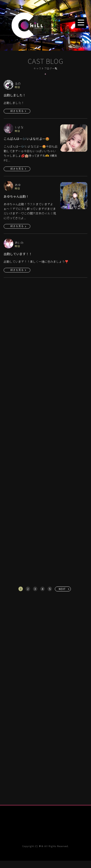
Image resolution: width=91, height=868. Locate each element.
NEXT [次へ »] (62, 589)
